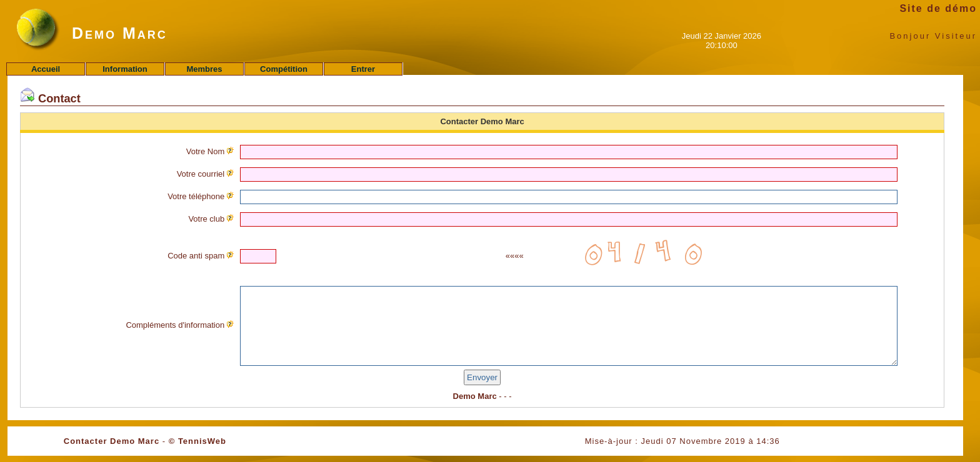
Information (125, 69)
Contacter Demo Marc (112, 441)
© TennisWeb (197, 441)
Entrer (363, 69)
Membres (204, 69)
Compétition (284, 69)
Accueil (46, 69)
